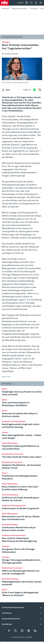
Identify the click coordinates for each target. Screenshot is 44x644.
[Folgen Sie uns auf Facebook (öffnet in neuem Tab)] (9, 631)
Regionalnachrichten (20, 8)
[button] (22, 71)
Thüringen (34, 8)
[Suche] (31, 3)
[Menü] (41, 3)
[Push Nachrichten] (36, 3)
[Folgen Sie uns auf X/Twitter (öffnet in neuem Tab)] (15, 631)
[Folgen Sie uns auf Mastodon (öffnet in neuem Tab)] (29, 631)
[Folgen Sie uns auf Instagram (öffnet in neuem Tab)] (22, 631)
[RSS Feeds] (35, 631)
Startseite (6, 8)
